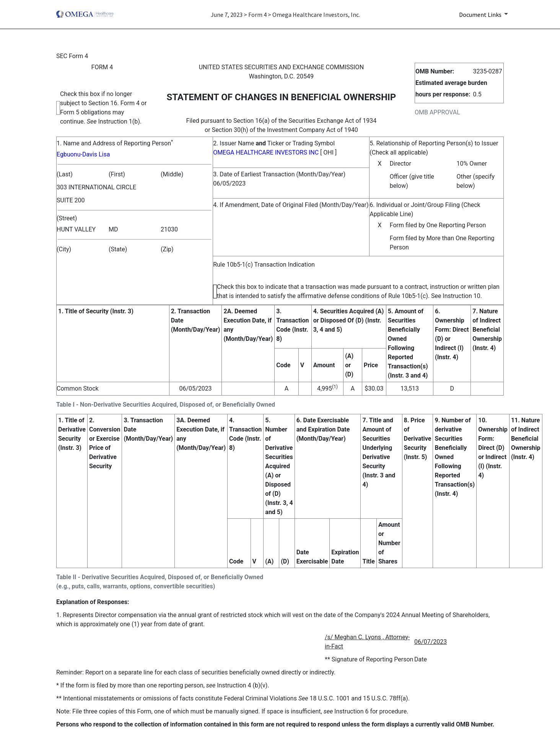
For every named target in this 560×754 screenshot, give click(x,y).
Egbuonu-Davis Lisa (83, 154)
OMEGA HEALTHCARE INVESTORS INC (266, 152)
